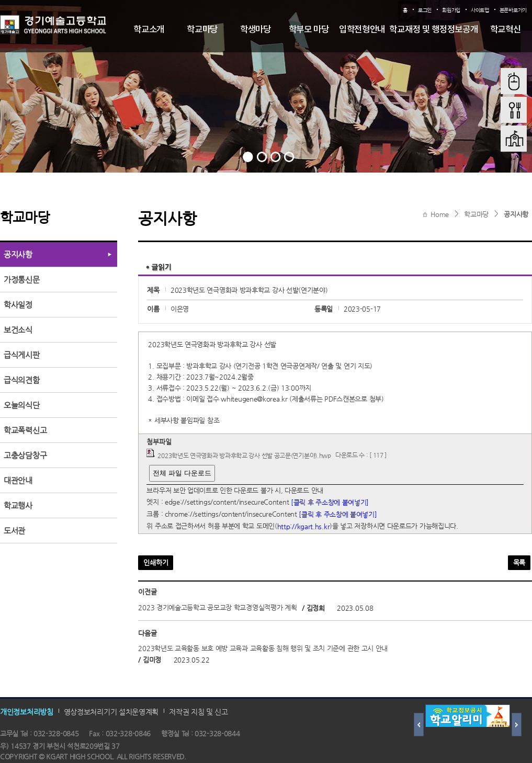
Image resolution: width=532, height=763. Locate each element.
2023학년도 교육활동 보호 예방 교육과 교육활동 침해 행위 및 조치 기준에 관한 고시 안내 (263, 649)
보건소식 (18, 330)
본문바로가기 (513, 10)
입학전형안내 (362, 30)
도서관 (14, 531)
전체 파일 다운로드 (182, 473)
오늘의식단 (22, 405)
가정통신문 (22, 280)
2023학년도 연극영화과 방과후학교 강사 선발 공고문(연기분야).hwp (244, 455)
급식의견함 (22, 380)
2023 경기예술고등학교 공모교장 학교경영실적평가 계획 (217, 608)
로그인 (425, 10)
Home (440, 214)
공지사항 (516, 214)
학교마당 (202, 30)
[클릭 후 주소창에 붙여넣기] (330, 502)
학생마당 (256, 30)
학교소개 (149, 30)
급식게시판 (22, 355)
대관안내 (18, 480)
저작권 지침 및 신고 (199, 711)
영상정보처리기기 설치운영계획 (111, 711)
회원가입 (451, 10)
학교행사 (18, 505)
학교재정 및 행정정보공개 (433, 30)
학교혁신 (506, 30)
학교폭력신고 (25, 430)
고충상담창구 (25, 455)
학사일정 (18, 305)
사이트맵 (480, 10)
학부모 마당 (309, 30)
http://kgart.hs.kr (304, 526)
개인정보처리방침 (27, 711)
